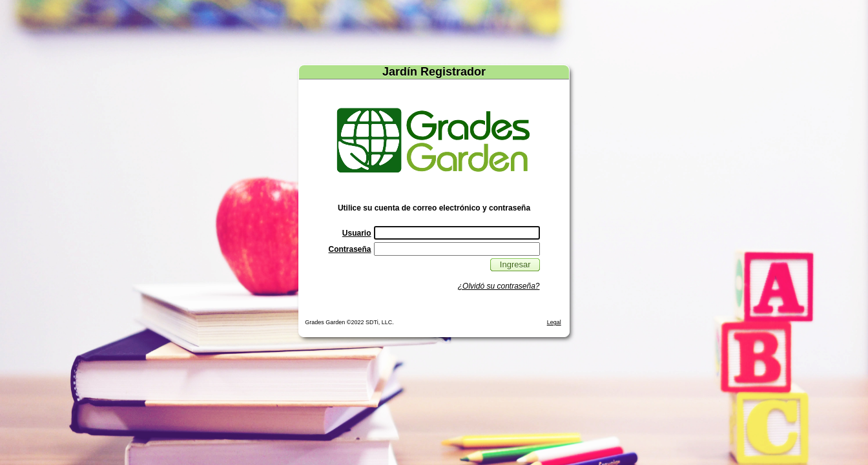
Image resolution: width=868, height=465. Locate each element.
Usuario (357, 233)
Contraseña (349, 249)
